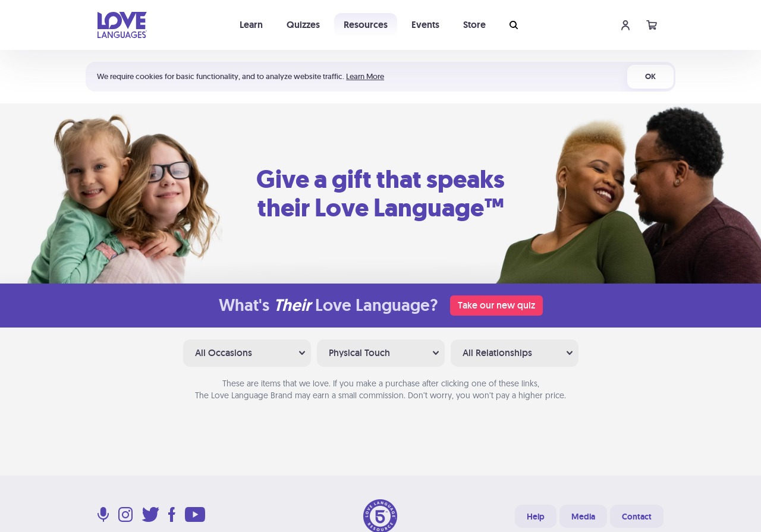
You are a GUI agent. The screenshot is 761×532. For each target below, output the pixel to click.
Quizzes (303, 25)
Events (425, 25)
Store (474, 25)
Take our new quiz (496, 305)
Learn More (365, 76)
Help (536, 517)
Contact (637, 517)
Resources (366, 25)
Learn (251, 25)
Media (583, 517)
